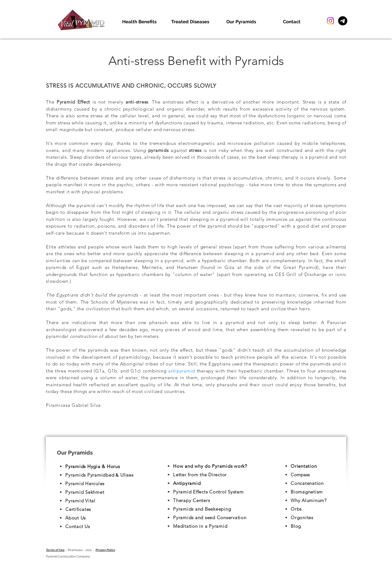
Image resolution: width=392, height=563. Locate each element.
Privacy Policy (105, 550)
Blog (296, 526)
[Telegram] (343, 21)
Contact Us (78, 526)
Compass (300, 475)
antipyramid (183, 371)
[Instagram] (330, 21)
